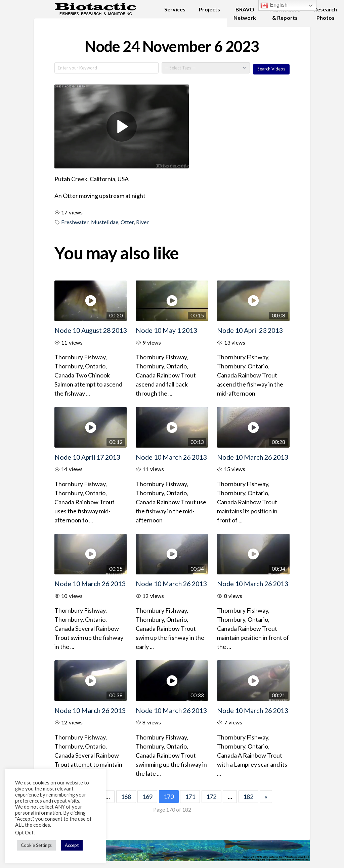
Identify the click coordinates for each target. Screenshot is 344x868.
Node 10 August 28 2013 (91, 330)
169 (147, 797)
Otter (127, 222)
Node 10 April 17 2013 (87, 457)
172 (211, 797)
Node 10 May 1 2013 (166, 330)
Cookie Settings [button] (36, 845)
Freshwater (75, 222)
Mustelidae (105, 222)
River (142, 222)
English (274, 5)
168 (126, 797)
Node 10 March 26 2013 (171, 457)
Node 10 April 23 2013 (250, 330)
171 (190, 797)
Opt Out (24, 833)
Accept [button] (72, 845)
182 (248, 797)
